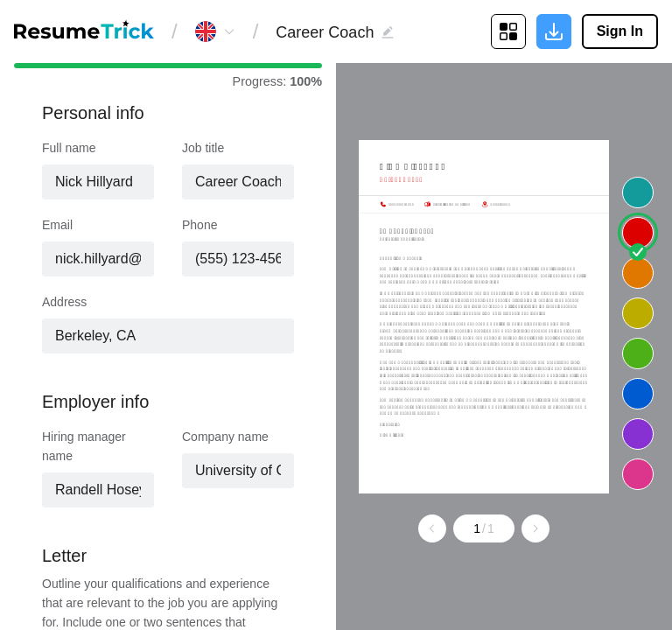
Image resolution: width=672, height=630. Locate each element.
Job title (203, 148)
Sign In (620, 31)
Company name (225, 437)
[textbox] (238, 182)
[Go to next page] (535, 528)
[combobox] (238, 182)
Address (64, 302)
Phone (199, 225)
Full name (69, 148)
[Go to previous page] (432, 528)
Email (57, 225)
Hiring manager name (84, 446)
